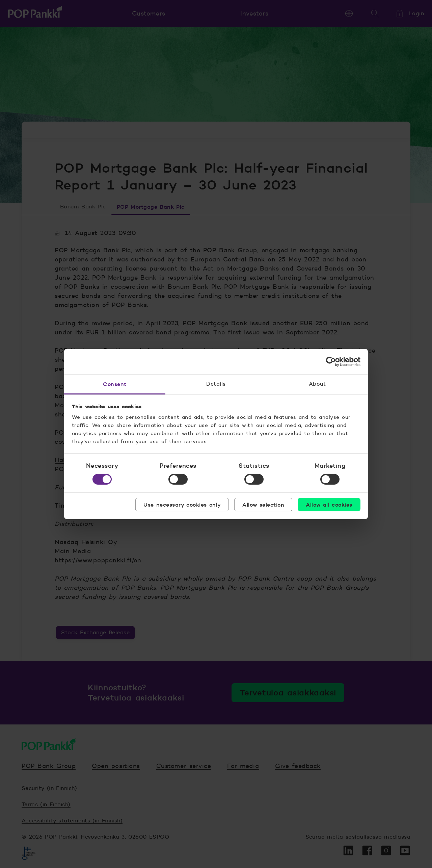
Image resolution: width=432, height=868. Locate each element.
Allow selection (263, 505)
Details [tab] (216, 384)
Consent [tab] (115, 384)
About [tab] (317, 384)
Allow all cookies (329, 505)
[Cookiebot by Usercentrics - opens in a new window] (331, 361)
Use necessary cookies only (182, 505)
